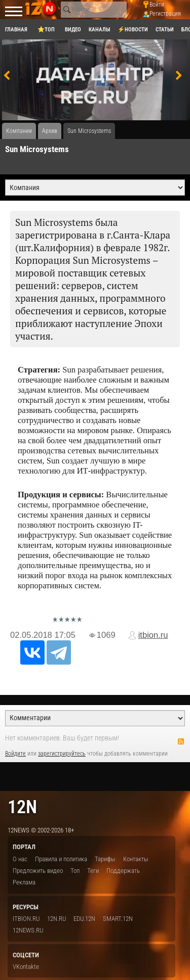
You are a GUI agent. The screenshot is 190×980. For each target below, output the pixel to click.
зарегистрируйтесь (62, 754)
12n (22, 807)
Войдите (15, 754)
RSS (181, 741)
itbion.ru (153, 635)
